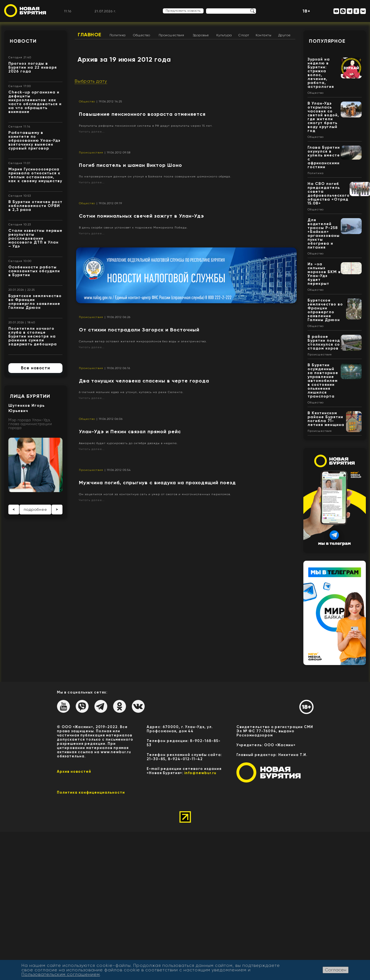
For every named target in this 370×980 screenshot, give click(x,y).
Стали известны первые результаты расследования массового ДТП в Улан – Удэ (35, 238)
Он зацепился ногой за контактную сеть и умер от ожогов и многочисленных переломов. (155, 494)
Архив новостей (74, 771)
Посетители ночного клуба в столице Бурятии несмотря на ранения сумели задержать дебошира (33, 336)
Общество (142, 35)
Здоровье (201, 35)
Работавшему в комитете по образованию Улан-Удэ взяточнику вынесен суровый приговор (34, 140)
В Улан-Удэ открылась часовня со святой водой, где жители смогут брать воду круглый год (323, 117)
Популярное (327, 41)
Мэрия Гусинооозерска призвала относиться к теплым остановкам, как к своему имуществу (35, 175)
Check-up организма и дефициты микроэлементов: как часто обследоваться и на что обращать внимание (35, 102)
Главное (90, 35)
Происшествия (171, 35)
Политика (118, 35)
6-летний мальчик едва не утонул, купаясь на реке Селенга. (131, 392)
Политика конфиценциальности (91, 792)
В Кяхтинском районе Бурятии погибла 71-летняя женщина (326, 419)
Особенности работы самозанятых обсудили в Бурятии (34, 271)
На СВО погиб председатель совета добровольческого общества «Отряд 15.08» (329, 193)
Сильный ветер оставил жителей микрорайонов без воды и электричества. (143, 341)
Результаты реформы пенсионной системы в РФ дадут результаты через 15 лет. (146, 126)
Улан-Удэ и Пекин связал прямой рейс (130, 432)
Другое (285, 35)
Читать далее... (92, 132)
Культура (224, 35)
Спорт (244, 35)
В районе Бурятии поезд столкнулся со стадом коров (324, 342)
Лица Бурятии (30, 396)
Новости (23, 41)
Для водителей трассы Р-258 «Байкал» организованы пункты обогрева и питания (324, 234)
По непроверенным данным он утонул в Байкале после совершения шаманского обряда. (155, 176)
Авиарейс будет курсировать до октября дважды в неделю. (128, 443)
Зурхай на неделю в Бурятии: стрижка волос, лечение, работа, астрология (321, 73)
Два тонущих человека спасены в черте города (144, 381)
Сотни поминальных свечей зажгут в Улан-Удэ (142, 216)
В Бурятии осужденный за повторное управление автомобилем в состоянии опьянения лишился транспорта (323, 381)
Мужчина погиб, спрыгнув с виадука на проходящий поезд (157, 483)
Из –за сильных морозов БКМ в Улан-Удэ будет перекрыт (324, 274)
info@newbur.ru (200, 773)
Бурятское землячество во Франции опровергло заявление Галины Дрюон (35, 302)
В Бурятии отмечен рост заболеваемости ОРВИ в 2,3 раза (35, 206)
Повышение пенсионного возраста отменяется (142, 114)
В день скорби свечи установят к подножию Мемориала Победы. (133, 227)
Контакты (263, 35)
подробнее (35, 509)
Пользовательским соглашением (61, 974)
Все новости (36, 368)
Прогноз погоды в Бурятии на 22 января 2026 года (33, 67)
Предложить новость (183, 11)
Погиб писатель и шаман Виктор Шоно (130, 165)
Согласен (336, 970)
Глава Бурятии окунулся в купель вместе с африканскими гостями (324, 157)
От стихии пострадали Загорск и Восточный (139, 330)
